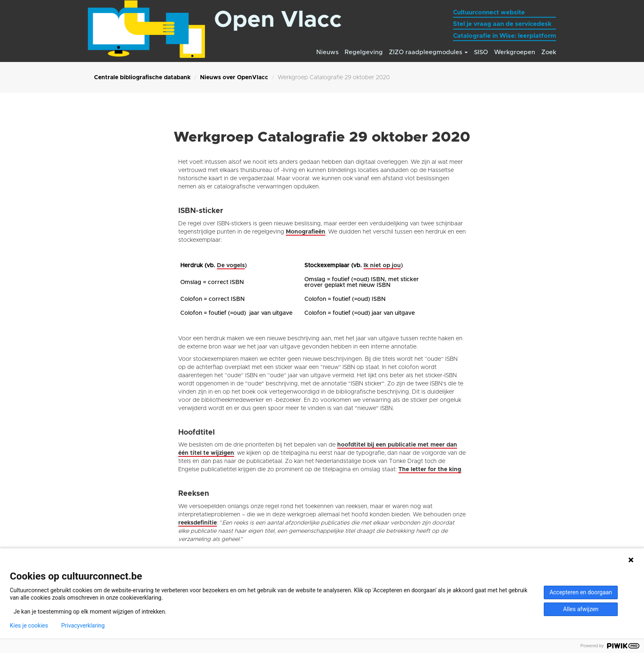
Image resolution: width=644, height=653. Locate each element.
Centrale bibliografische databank (142, 78)
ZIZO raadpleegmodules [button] (428, 52)
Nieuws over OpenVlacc (234, 78)
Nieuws (327, 52)
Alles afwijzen (581, 609)
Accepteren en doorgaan (581, 592)
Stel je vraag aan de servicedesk (502, 24)
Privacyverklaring (83, 626)
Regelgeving (364, 52)
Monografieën (306, 232)
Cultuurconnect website (489, 13)
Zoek (549, 52)
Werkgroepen (515, 52)
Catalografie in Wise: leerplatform (505, 36)
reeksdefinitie (198, 523)
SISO (481, 52)
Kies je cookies (29, 626)
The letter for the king (430, 470)
